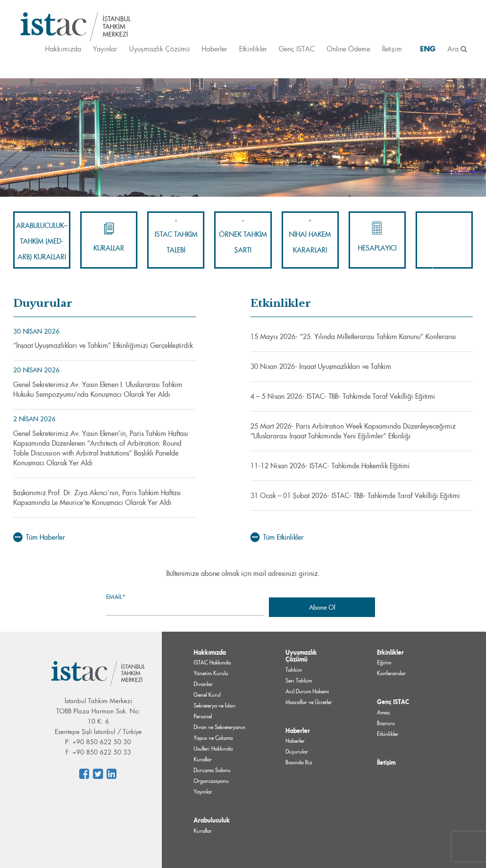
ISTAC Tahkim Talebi (176, 237)
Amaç (384, 712)
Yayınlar (105, 49)
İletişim (392, 49)
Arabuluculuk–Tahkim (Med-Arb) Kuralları (42, 241)
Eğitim (384, 662)
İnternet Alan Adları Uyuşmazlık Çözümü (444, 241)
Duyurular (297, 752)
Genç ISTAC (297, 49)
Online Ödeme (348, 49)
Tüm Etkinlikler (277, 537)
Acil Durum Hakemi (307, 691)
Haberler (214, 49)
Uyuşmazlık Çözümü (159, 49)
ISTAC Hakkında (212, 662)
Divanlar (203, 684)
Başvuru (386, 723)
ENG (428, 49)
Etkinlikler (253, 49)
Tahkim (294, 670)
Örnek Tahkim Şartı (243, 237)
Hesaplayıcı (377, 237)
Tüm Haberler (39, 537)
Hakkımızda (63, 49)
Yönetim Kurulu (211, 673)
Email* (185, 604)
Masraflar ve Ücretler (309, 702)
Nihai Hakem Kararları (310, 237)
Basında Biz (299, 762)
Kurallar (109, 237)
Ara (457, 49)
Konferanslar (391, 673)
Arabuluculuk (212, 820)
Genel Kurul (207, 695)
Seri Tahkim (299, 681)
